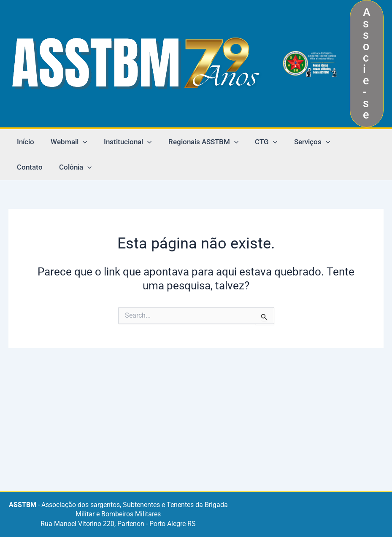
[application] (79, 142)
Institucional (122, 142)
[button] (367, 64)
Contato (345, 142)
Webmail (65, 142)
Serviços (299, 142)
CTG (256, 142)
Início (24, 142)
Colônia (32, 167)
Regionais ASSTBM (195, 142)
